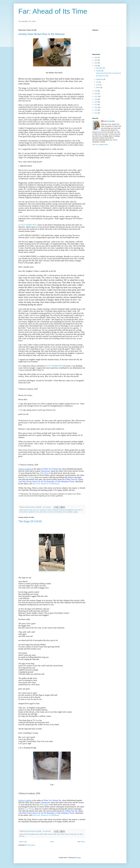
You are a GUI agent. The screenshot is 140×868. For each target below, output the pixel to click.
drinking (47, 128)
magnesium (32, 512)
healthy (55, 834)
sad (78, 834)
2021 (96, 63)
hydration (25, 512)
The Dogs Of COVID (30, 521)
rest (48, 512)
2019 (96, 91)
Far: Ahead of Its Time (53, 11)
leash (59, 834)
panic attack (43, 512)
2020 (96, 66)
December (100, 68)
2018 (96, 94)
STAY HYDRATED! (28, 225)
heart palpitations (69, 510)
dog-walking (32, 834)
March (98, 88)
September (100, 79)
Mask (63, 834)
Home (52, 842)
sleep (52, 512)
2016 (96, 99)
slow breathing (58, 512)
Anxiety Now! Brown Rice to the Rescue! (42, 34)
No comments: (47, 507)
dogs (37, 834)
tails (23, 836)
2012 (96, 110)
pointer (67, 834)
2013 (96, 107)
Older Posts (81, 842)
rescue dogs (73, 834)
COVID (49, 510)
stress (64, 512)
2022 (96, 60)
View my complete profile (100, 145)
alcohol (26, 510)
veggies (76, 512)
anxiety (30, 510)
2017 (96, 96)
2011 (96, 113)
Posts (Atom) (31, 845)
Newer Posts (23, 842)
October (99, 71)
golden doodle (48, 834)
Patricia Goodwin (25, 469)
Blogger (78, 858)
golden (41, 834)
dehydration (55, 510)
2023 (96, 58)
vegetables (70, 512)
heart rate (77, 510)
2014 (96, 105)
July (98, 82)
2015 (96, 102)
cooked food (43, 510)
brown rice (36, 510)
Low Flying (29, 477)
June (98, 85)
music (37, 512)
